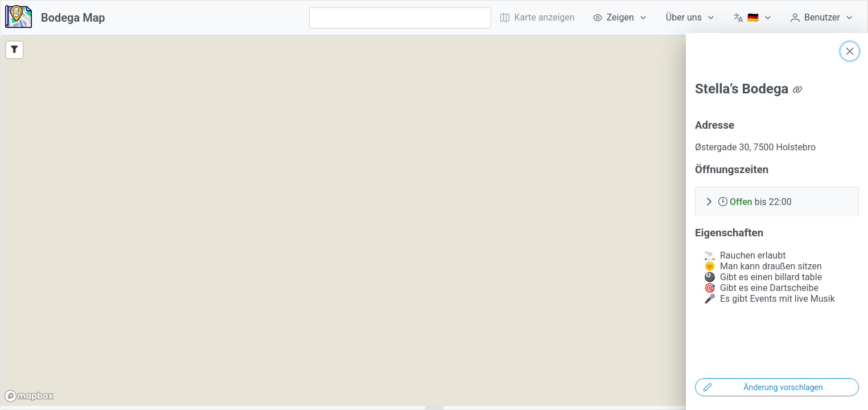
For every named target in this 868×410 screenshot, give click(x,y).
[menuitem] (620, 18)
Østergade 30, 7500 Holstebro (755, 147)
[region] (434, 221)
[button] (777, 202)
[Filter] (15, 50)
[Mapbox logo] (29, 396)
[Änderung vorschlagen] (777, 387)
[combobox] (400, 18)
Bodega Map (73, 18)
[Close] (850, 51)
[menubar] (677, 18)
